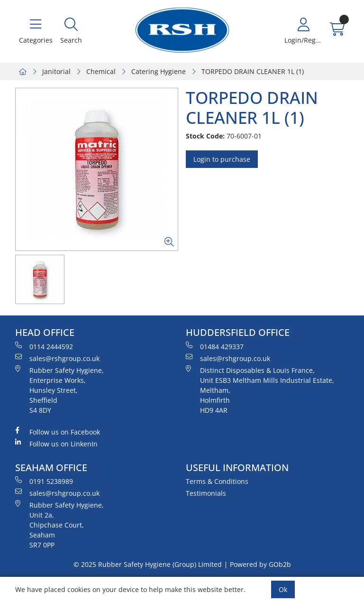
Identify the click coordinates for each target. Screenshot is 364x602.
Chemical (101, 71)
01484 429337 (215, 346)
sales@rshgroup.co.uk (57, 358)
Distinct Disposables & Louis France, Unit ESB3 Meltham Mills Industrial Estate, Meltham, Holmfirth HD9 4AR (260, 390)
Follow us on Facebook (58, 432)
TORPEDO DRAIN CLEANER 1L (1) (253, 71)
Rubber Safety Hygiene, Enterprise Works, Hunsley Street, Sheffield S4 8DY (59, 390)
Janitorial (56, 71)
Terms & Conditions (217, 481)
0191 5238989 (44, 481)
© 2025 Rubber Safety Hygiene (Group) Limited (148, 564)
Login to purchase (222, 159)
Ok (283, 589)
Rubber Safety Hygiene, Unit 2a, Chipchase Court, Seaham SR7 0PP (59, 525)
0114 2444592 (44, 346)
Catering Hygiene (159, 71)
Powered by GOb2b (260, 564)
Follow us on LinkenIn (56, 444)
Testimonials (206, 493)
